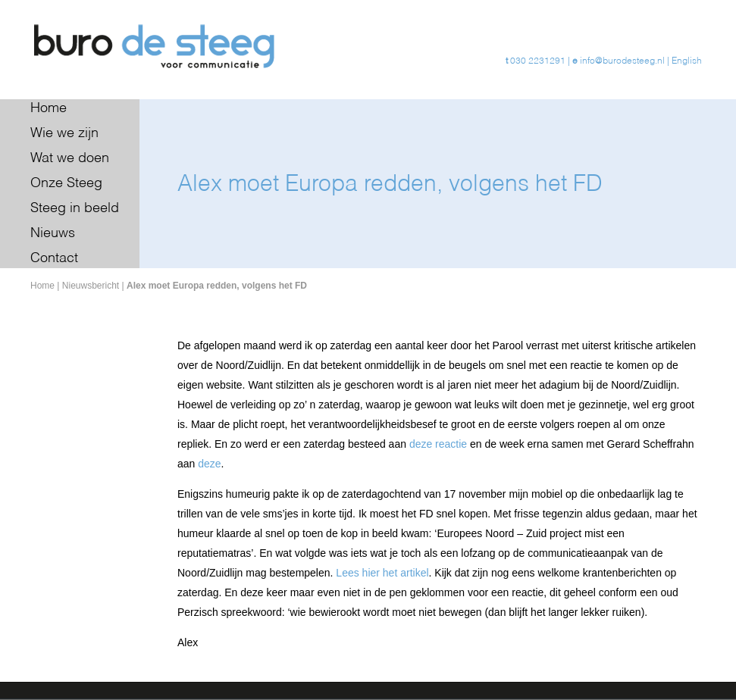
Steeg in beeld (75, 208)
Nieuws (53, 233)
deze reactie (438, 444)
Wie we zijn (64, 133)
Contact (54, 258)
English (687, 61)
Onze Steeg (66, 183)
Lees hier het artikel (382, 573)
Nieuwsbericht (91, 286)
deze (209, 464)
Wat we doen (70, 158)
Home (49, 108)
